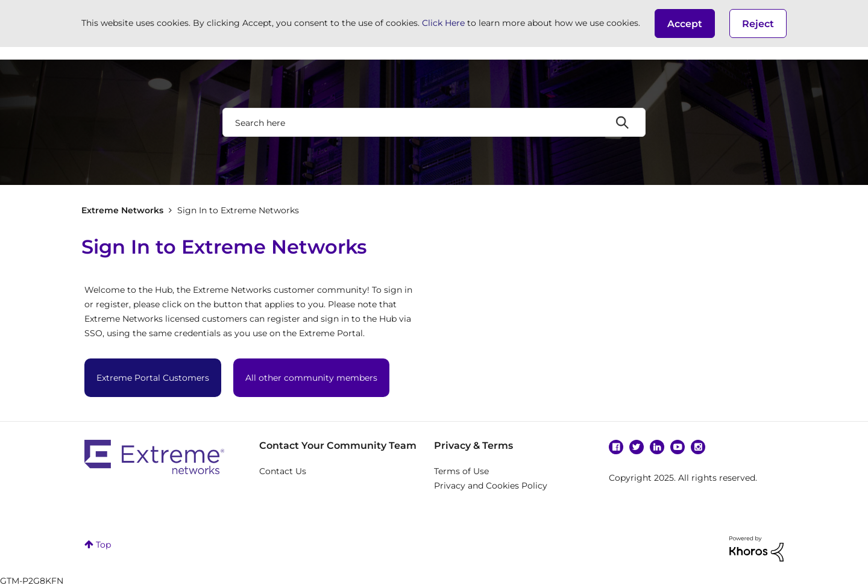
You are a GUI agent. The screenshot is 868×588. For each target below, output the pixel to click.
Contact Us (283, 471)
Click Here (443, 23)
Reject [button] (758, 24)
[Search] (434, 122)
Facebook (616, 447)
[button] (685, 23)
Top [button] (103, 545)
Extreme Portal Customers (153, 378)
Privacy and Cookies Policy (491, 486)
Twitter (637, 447)
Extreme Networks (122, 210)
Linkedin (657, 447)
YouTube (678, 447)
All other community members (311, 378)
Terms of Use (461, 471)
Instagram (698, 447)
